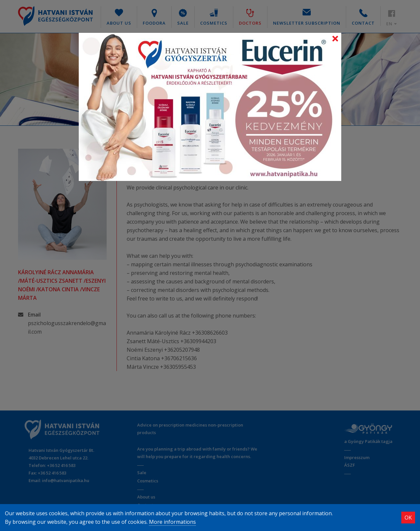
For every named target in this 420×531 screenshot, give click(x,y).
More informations (172, 522)
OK (408, 518)
